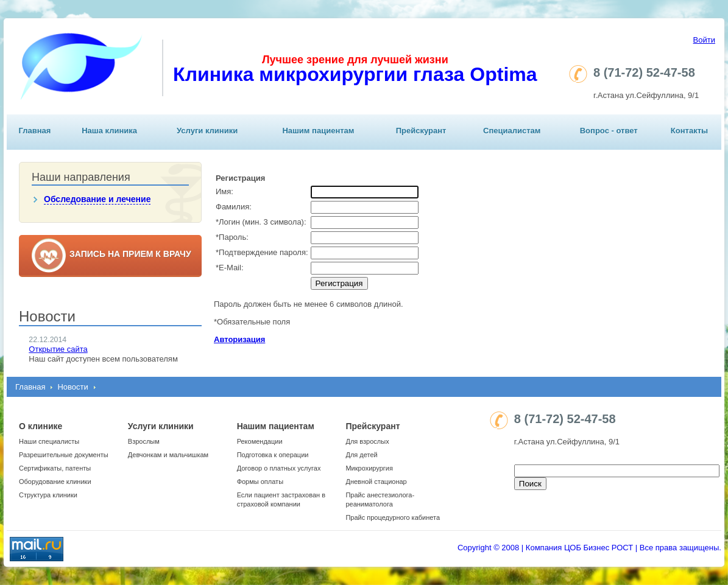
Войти (704, 40)
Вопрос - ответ (609, 131)
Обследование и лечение (97, 199)
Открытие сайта (58, 349)
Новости (72, 387)
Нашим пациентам (318, 131)
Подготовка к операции (273, 455)
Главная (35, 131)
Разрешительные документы (64, 455)
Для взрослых (367, 441)
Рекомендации (260, 441)
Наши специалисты (49, 441)
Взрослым (144, 441)
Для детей (361, 455)
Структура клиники (48, 495)
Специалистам (512, 131)
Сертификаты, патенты (55, 468)
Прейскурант (421, 131)
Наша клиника (109, 131)
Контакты (689, 131)
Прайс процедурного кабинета (393, 517)
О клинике (41, 426)
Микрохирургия (369, 468)
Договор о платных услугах (279, 468)
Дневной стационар (376, 482)
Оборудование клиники (55, 482)
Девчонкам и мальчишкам (168, 455)
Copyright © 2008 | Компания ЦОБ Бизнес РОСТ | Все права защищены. (589, 548)
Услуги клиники (207, 131)
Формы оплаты (260, 482)
